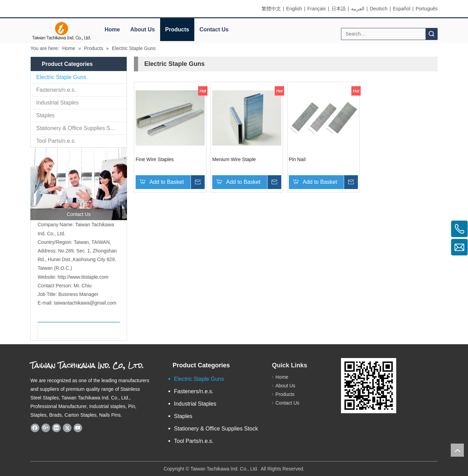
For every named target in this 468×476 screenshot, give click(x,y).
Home (112, 29)
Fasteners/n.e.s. (56, 90)
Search (431, 34)
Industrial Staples (57, 103)
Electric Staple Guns (61, 77)
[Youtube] (78, 428)
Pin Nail (297, 159)
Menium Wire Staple (234, 159)
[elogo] (61, 31)
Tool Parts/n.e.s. (56, 141)
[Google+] (46, 428)
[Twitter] (67, 428)
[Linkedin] (56, 428)
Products (177, 29)
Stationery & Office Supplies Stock (78, 128)
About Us (142, 29)
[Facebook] (35, 428)
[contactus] (79, 184)
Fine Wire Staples (155, 159)
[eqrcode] (369, 386)
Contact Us (214, 29)
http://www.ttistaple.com (83, 277)
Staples (45, 115)
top (457, 450)
